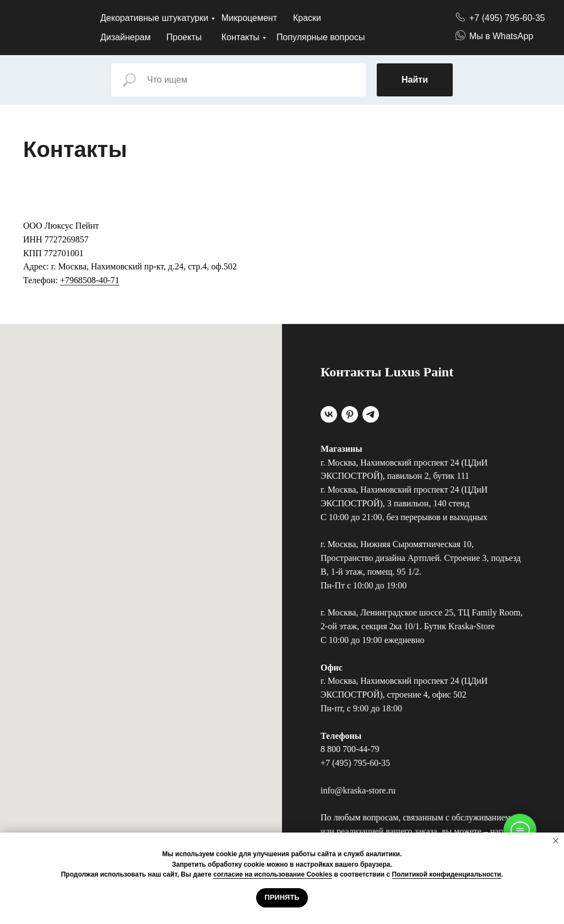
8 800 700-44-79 (350, 749)
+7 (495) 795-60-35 (507, 18)
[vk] (329, 414)
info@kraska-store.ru (358, 790)
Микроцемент (249, 18)
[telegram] (371, 414)
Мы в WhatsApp (501, 36)
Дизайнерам (125, 37)
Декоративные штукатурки (154, 18)
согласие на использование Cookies (273, 874)
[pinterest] (350, 414)
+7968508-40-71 (90, 280)
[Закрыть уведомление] (556, 841)
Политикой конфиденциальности (447, 874)
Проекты (184, 37)
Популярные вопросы (321, 37)
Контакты (240, 37)
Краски (307, 18)
